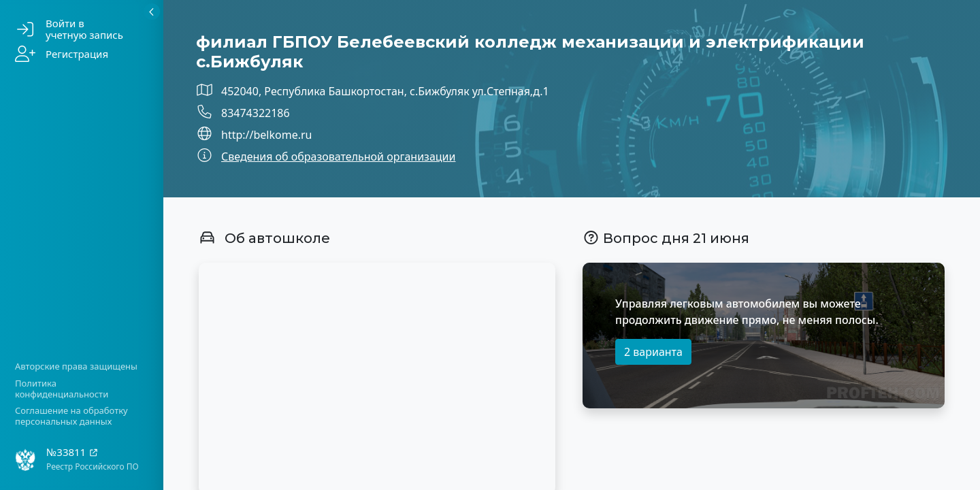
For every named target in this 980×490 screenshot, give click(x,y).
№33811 (72, 452)
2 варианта (653, 352)
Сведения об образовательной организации (338, 157)
